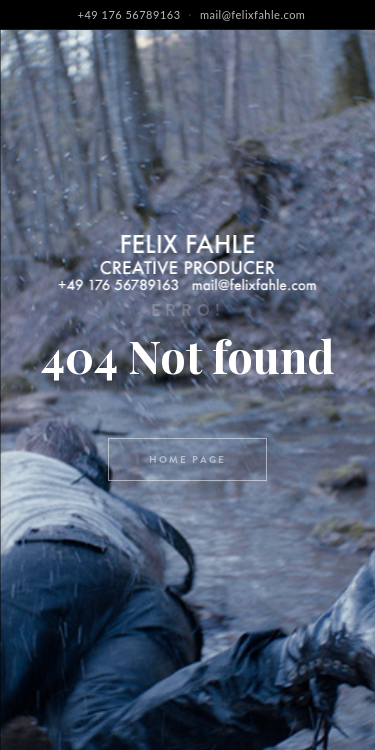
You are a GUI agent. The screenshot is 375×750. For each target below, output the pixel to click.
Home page (187, 459)
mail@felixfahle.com (253, 14)
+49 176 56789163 (129, 14)
